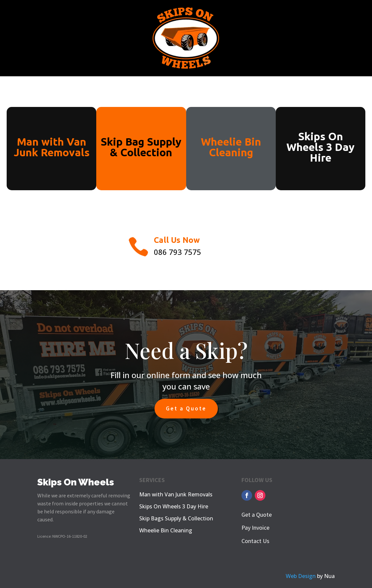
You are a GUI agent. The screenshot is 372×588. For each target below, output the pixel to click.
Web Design (301, 576)
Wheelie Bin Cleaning (166, 530)
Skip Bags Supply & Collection (176, 518)
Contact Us (255, 541)
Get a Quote (186, 408)
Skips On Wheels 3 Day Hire (174, 506)
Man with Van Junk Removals (176, 494)
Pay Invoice (255, 528)
